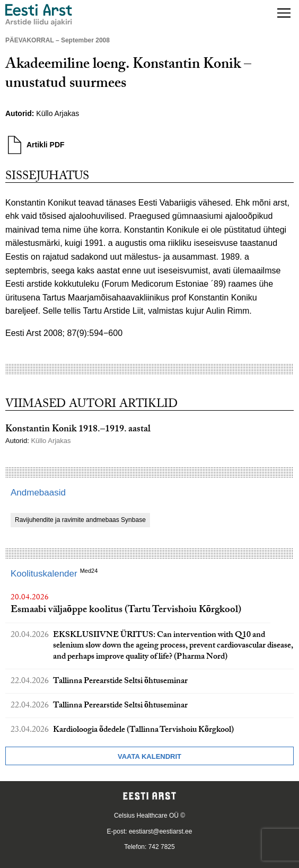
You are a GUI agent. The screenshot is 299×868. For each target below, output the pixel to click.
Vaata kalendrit (149, 756)
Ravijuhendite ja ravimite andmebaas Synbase (80, 520)
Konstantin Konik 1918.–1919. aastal (78, 430)
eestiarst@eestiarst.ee (161, 831)
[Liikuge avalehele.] (39, 15)
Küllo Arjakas (58, 113)
